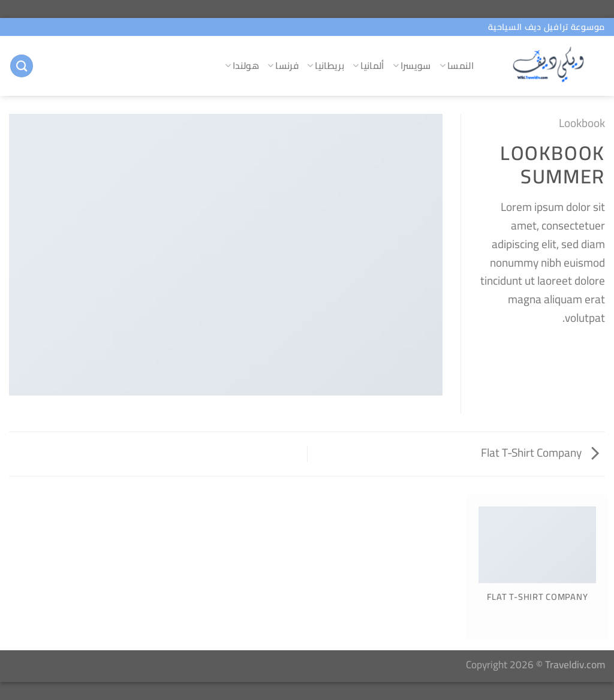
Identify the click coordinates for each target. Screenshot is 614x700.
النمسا (457, 66)
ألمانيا (368, 66)
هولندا (242, 66)
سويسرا (412, 66)
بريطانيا (326, 66)
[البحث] (22, 66)
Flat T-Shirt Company (540, 452)
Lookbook (582, 123)
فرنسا (283, 66)
